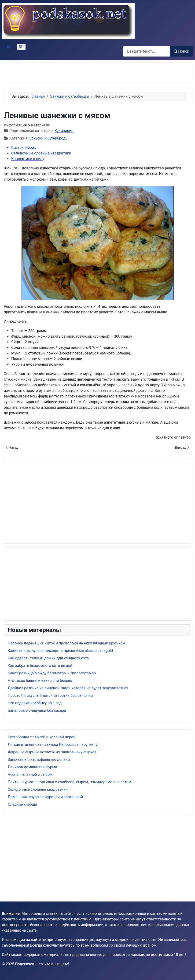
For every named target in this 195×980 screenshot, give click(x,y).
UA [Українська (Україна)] (8, 47)
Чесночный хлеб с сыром (30, 774)
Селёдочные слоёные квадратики (38, 789)
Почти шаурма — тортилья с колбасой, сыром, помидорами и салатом (70, 782)
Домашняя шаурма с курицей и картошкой (45, 797)
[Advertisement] (63, 73)
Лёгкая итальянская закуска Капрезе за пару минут (53, 745)
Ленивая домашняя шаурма (32, 767)
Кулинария (64, 131)
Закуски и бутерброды (49, 138)
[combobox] (147, 51)
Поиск (181, 51)
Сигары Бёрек (24, 148)
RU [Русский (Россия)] (21, 47)
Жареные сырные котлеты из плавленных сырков (52, 752)
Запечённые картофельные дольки (39, 760)
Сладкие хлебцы (22, 804)
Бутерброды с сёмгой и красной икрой (42, 737)
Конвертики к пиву (28, 159)
